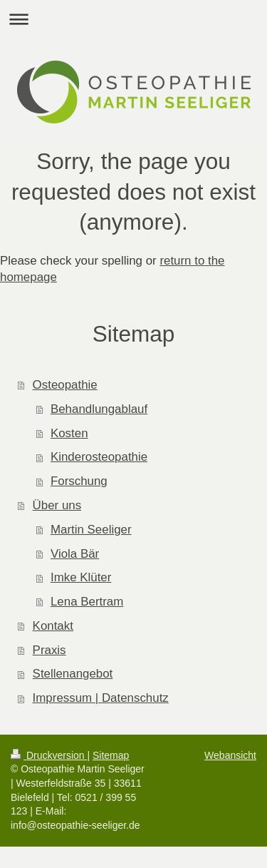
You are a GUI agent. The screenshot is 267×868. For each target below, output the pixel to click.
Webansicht (230, 755)
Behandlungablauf (99, 409)
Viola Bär (75, 554)
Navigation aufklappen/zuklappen (133, 19)
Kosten (69, 433)
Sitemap (111, 755)
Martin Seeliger (91, 530)
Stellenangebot (73, 674)
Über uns (57, 505)
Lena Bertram (87, 602)
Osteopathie (65, 385)
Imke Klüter (81, 577)
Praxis (49, 650)
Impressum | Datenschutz (101, 698)
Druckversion (49, 755)
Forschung (79, 481)
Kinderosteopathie (99, 457)
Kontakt (53, 626)
